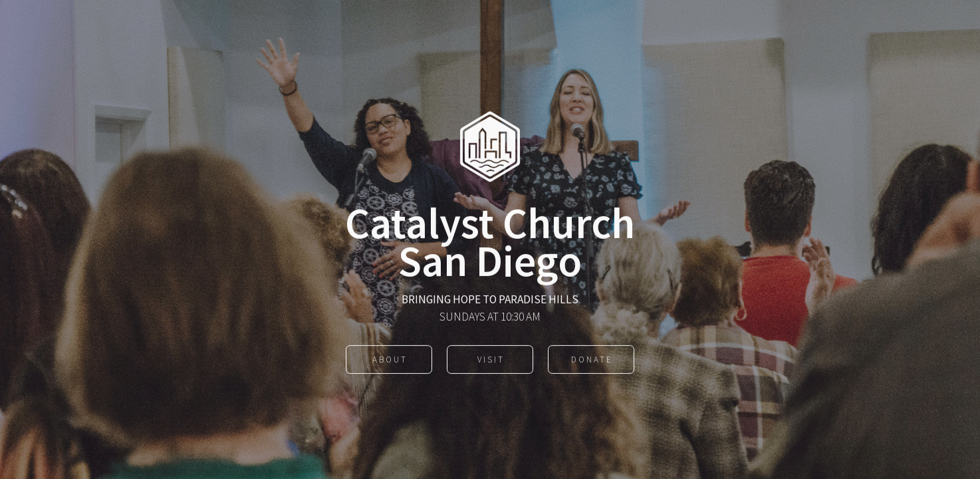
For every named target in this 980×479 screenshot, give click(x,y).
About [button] (390, 360)
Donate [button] (592, 360)
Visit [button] (491, 360)
